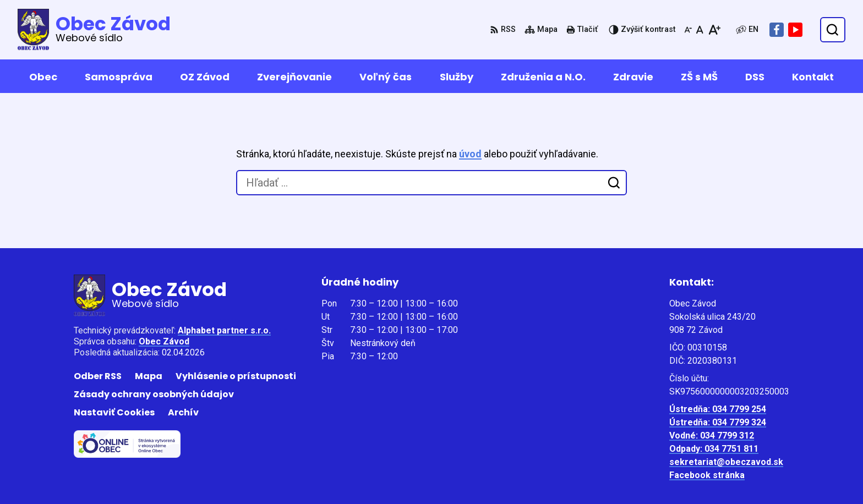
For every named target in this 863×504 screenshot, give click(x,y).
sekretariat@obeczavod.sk (726, 462)
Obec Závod (164, 341)
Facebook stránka (707, 475)
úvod (470, 154)
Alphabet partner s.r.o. (224, 330)
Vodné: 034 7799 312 (712, 435)
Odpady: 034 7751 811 (714, 449)
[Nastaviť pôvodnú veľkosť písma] (700, 30)
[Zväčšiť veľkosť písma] (714, 30)
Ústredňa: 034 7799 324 (718, 422)
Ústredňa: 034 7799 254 (718, 409)
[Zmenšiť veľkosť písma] (688, 30)
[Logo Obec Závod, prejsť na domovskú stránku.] (94, 30)
